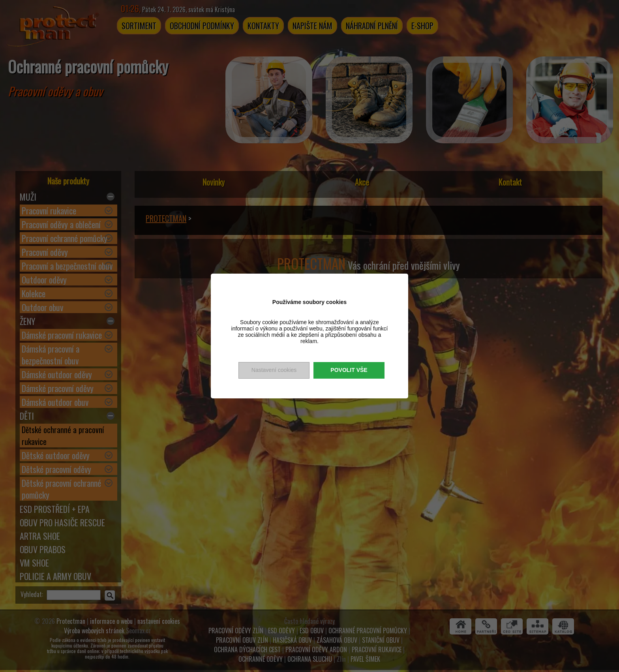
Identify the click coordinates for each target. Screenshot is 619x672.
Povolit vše (349, 370)
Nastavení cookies (274, 370)
